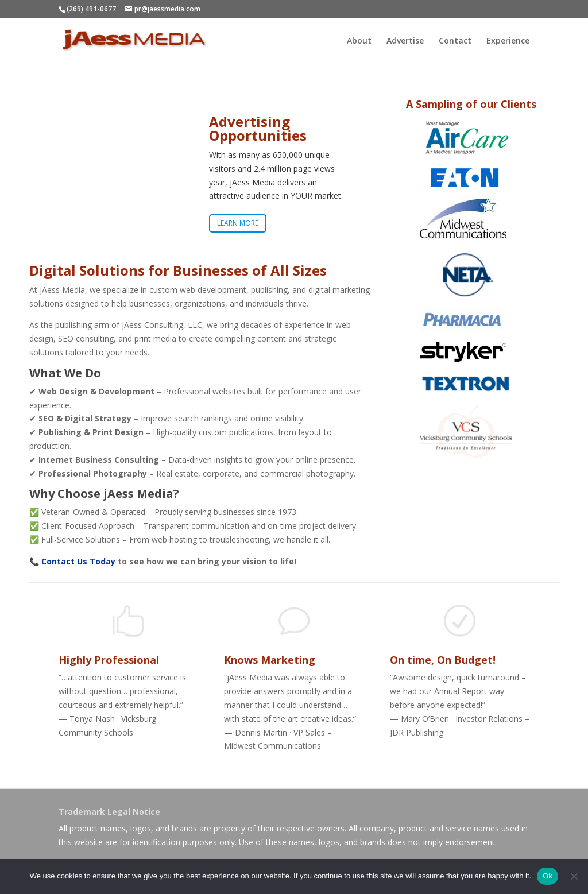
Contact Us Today (78, 561)
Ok (548, 876)
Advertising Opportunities (258, 131)
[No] (574, 876)
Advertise (405, 41)
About (359, 41)
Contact (455, 41)
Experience (508, 41)
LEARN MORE (238, 225)
